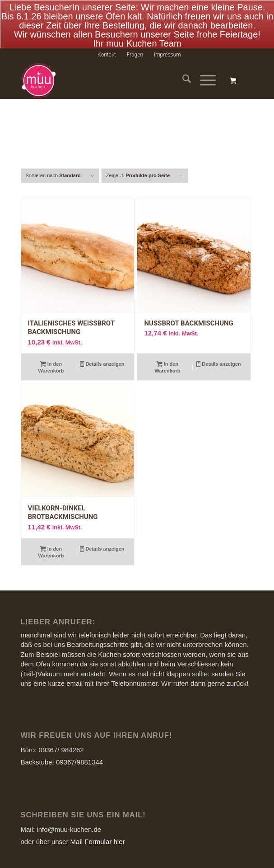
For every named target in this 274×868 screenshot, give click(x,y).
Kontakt (107, 45)
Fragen (135, 45)
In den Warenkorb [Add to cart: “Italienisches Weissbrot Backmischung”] (51, 357)
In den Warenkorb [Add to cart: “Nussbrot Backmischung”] (168, 357)
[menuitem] (107, 45)
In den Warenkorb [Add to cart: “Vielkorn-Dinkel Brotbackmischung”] (51, 542)
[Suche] (182, 71)
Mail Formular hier (98, 831)
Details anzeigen (102, 354)
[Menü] (203, 71)
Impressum (167, 45)
